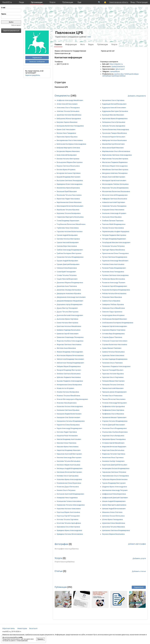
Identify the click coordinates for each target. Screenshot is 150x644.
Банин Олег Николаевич (66, 129)
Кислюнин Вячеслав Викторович (69, 472)
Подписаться (37, 58)
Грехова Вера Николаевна (67, 246)
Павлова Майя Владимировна (114, 224)
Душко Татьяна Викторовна (68, 312)
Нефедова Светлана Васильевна (115, 199)
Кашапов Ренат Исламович (67, 436)
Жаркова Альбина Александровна (70, 341)
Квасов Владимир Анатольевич (69, 439)
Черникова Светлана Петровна (114, 472)
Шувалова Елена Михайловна (114, 523)
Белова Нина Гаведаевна (66, 133)
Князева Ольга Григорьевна (68, 476)
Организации (37, 2)
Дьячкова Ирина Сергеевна (67, 319)
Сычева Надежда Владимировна (115, 359)
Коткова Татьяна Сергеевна (67, 519)
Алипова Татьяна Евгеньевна (68, 111)
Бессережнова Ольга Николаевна (70, 140)
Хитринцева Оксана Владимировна (116, 468)
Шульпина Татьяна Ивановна (113, 527)
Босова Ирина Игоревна (66, 170)
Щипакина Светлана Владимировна (116, 530)
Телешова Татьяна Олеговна (113, 385)
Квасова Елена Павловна (67, 443)
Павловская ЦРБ (61, 87)
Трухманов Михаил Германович (114, 417)
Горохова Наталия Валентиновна (70, 232)
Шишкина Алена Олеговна (112, 512)
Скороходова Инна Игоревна (113, 315)
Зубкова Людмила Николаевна (69, 377)
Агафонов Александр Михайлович (70, 100)
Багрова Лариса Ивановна (67, 122)
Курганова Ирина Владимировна (115, 119)
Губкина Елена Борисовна (67, 268)
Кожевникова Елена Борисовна (69, 483)
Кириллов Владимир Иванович (69, 450)
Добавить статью (139, 571)
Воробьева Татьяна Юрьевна (68, 210)
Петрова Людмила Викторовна (114, 235)
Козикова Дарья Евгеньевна (68, 487)
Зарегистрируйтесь (33, 75)
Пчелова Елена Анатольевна (113, 264)
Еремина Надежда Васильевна (69, 330)
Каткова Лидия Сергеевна (67, 432)
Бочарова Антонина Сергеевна (69, 173)
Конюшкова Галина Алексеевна (69, 501)
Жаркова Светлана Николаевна (69, 345)
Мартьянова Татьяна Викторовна (115, 159)
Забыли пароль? (16, 25)
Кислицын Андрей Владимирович (70, 468)
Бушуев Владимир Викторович (69, 177)
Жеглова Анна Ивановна (66, 348)
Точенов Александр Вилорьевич (114, 403)
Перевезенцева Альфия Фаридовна (116, 232)
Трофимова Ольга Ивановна (113, 414)
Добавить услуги (139, 558)
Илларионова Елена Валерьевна (69, 385)
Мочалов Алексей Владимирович (115, 195)
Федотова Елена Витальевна (113, 450)
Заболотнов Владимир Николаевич (70, 359)
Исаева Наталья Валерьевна (68, 392)
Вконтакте (33, 628)
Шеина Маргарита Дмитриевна (114, 505)
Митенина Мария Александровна (115, 166)
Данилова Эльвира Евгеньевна (69, 290)
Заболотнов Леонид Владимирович (70, 363)
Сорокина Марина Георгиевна (114, 330)
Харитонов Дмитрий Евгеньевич (115, 465)
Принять (40, 639)
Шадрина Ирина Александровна (114, 487)
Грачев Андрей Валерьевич (67, 235)
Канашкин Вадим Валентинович (69, 414)
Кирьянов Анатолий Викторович (69, 454)
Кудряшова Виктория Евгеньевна (115, 111)
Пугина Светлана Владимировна (115, 257)
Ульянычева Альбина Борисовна (115, 432)
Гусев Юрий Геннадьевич (66, 272)
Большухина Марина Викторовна (70, 162)
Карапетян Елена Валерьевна (68, 425)
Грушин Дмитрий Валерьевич (68, 264)
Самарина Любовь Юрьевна (113, 304)
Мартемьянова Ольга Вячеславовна (116, 151)
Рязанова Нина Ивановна (112, 297)
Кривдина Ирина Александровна (69, 530)
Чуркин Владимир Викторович (114, 483)
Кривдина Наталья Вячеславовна (70, 534)
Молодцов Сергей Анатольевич (114, 180)
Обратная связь (9, 628)
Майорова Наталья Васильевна (114, 140)
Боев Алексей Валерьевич (67, 155)
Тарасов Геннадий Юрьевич (113, 370)
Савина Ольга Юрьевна (111, 301)
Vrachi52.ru (7, 2)
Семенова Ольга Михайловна (113, 308)
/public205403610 (118, 67)
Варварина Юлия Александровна (70, 184)
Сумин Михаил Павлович (112, 348)
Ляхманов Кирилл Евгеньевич (114, 137)
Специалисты (62, 96)
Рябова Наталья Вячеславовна (114, 293)
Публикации (68, 2)
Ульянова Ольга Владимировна (114, 428)
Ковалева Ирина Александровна (69, 479)
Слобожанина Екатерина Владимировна (118, 323)
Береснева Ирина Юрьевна (67, 137)
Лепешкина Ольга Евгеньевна (114, 122)
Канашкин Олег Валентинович (68, 417)
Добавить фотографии (137, 544)
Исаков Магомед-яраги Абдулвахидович (72, 399)
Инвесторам (22, 628)
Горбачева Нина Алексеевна (68, 228)
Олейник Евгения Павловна (113, 221)
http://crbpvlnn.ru (116, 64)
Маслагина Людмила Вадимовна (115, 162)
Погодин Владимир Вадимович (114, 239)
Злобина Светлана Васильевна (69, 374)
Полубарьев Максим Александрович (116, 242)
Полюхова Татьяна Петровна (113, 246)
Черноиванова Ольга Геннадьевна (115, 476)
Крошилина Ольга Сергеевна (113, 100)
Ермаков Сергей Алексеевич (68, 334)
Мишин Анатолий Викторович (114, 177)
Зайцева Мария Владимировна (69, 366)
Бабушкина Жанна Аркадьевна (69, 119)
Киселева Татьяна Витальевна (68, 461)
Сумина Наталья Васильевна (113, 352)
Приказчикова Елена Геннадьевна (115, 253)
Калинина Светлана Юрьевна (68, 410)
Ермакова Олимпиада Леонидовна (70, 337)
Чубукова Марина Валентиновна (115, 479)
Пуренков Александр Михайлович (115, 261)
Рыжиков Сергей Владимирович (115, 286)
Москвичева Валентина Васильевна (116, 191)
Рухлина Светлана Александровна (115, 275)
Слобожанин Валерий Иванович (114, 319)
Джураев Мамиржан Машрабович (70, 301)
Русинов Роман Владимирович (114, 268)
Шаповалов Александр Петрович (115, 490)
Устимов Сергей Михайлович (113, 443)
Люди (21, 2)
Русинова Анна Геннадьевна (113, 272)
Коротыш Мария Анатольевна (68, 512)
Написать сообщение (37, 62)
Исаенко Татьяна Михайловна (68, 396)
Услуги (52, 2)
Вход (133, 2)
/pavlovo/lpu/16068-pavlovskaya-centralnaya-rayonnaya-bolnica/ (121, 75)
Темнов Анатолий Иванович (113, 388)
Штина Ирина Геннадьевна (112, 519)
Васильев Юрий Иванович (67, 191)
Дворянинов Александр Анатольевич (71, 297)
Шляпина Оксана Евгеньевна (113, 516)
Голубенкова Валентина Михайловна (71, 224)
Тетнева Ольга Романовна (112, 396)
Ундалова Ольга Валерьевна (113, 436)
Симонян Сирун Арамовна (112, 312)
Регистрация (142, 2)
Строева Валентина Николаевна (115, 345)
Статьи (59, 571)
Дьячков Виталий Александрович (70, 315)
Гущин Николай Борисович (67, 279)
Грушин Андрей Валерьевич (67, 261)
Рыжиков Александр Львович (114, 283)
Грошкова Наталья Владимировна (70, 257)
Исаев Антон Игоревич (65, 388)
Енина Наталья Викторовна (67, 323)
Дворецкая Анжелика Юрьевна (69, 293)
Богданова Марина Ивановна (68, 151)
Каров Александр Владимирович (69, 428)
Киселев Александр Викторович (69, 458)
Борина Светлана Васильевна (68, 166)
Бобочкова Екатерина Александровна (71, 144)
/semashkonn (115, 71)
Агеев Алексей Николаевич (67, 104)
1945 (89, 37)
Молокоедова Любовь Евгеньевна (115, 184)
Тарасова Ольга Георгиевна (113, 377)
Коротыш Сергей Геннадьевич (68, 516)
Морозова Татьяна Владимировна (115, 188)
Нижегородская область (119, 2)
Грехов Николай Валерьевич (68, 242)
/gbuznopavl (120, 69)
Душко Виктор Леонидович (67, 308)
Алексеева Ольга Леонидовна (68, 108)
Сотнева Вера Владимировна (113, 334)
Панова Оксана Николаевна (113, 228)
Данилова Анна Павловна (67, 286)
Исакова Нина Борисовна (67, 403)
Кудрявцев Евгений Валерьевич (114, 104)
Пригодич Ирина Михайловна (113, 250)
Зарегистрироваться (11, 31)
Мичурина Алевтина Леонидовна (115, 173)
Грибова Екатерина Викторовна (69, 253)
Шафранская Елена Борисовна (114, 494)
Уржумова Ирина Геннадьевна (114, 439)
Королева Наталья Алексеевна (69, 509)
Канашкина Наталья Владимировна (71, 421)
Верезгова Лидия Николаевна (68, 199)
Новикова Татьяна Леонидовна (114, 206)
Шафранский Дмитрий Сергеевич (115, 498)
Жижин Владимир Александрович (70, 352)
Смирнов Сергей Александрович (115, 326)
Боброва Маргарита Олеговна (68, 148)
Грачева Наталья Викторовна (68, 239)
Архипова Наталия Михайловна (69, 115)
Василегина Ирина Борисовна (68, 188)
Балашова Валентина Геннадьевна (70, 126)
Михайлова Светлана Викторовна (115, 170)
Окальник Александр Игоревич (114, 213)
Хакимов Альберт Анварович (113, 461)
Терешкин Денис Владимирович (114, 392)
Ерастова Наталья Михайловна (69, 326)
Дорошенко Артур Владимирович (70, 304)
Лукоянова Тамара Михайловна (114, 133)
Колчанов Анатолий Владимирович (70, 494)
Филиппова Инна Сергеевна (113, 458)
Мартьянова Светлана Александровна (117, 155)
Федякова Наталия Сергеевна (114, 454)
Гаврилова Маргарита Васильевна (70, 217)
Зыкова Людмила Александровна (70, 381)
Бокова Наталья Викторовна (68, 159)
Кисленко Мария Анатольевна (68, 465)
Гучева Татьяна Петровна (67, 275)
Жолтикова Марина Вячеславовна (70, 355)
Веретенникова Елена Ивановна (69, 202)
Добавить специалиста (137, 96)
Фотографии (61, 544)
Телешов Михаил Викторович (113, 381)
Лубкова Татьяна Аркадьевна (114, 126)
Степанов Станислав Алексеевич (115, 341)
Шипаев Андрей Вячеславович (114, 509)
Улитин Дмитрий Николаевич (113, 425)
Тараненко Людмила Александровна (116, 366)
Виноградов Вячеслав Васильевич (70, 206)
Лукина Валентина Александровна (115, 129)
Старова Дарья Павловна (112, 337)
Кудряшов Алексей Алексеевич (114, 108)
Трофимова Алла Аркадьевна (113, 406)
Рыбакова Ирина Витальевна (113, 279)
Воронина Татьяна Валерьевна (69, 213)
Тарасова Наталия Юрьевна (113, 374)
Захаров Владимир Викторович (69, 370)
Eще (79, 2)
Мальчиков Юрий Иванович (113, 148)
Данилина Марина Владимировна (70, 283)
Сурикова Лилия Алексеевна (113, 355)
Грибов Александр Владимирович (70, 250)
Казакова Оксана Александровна (70, 406)
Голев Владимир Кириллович (68, 221)
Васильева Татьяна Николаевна (69, 195)
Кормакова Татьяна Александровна (71, 505)
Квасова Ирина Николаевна (68, 447)
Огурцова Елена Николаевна (113, 210)
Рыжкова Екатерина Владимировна (116, 290)
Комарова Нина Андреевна (67, 498)
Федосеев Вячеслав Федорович (114, 447)
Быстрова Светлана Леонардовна (70, 180)
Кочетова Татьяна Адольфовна (69, 523)
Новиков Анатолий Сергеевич (114, 202)
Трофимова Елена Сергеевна (113, 410)
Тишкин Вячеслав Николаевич (114, 399)
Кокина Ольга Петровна (66, 490)
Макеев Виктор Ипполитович (113, 144)
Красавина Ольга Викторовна (68, 527)
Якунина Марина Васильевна (113, 534)
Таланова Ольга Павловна (112, 363)
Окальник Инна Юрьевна (112, 217)
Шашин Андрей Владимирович (114, 501)
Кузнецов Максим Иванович (113, 115)
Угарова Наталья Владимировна (115, 421)
